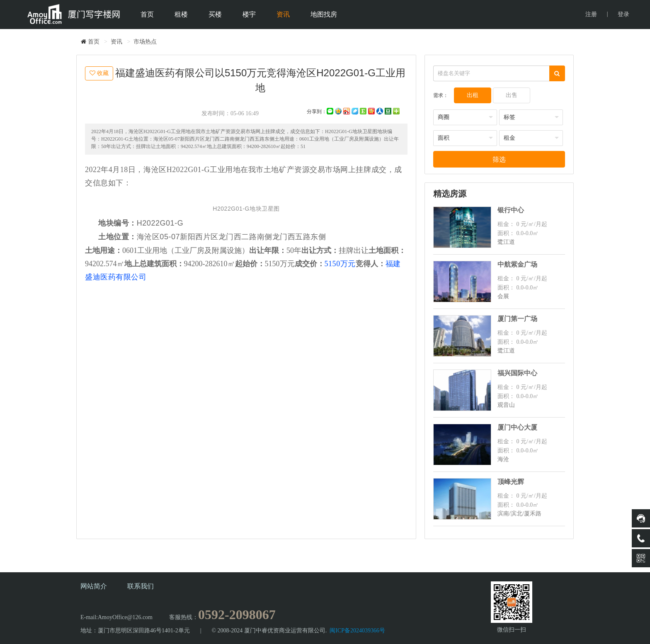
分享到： (317, 112)
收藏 (99, 73)
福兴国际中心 (517, 373)
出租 (473, 95)
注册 (591, 14)
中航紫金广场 (517, 264)
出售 (512, 95)
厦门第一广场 (517, 319)
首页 (147, 14)
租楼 (181, 14)
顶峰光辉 (511, 482)
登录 (623, 14)
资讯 (283, 14)
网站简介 (94, 586)
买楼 (215, 14)
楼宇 (249, 14)
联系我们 (141, 586)
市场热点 (145, 42)
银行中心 (511, 210)
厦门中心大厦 (517, 427)
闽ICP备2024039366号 (357, 631)
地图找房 (323, 14)
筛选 (499, 159)
